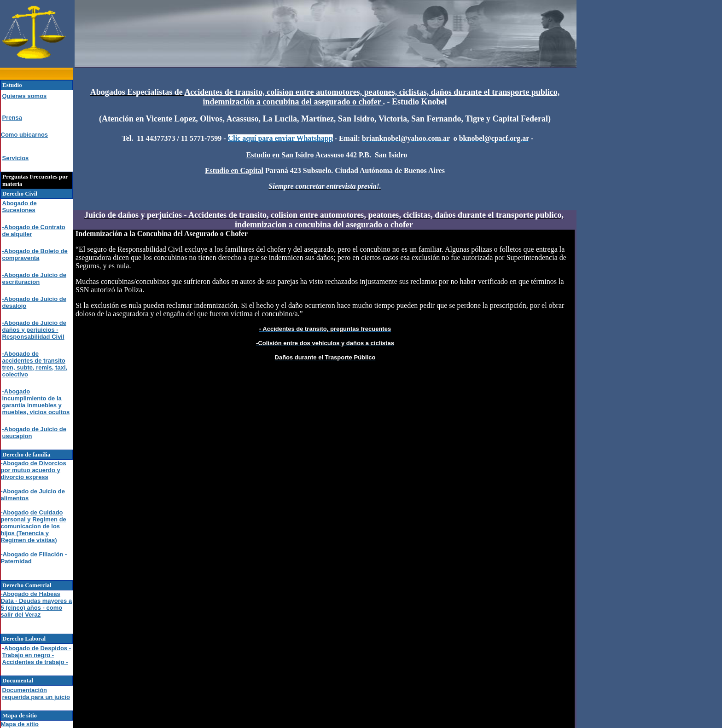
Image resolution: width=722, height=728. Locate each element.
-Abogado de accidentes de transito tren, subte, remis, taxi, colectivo (35, 364)
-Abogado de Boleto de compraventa (35, 254)
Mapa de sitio (20, 724)
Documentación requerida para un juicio (36, 693)
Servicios (16, 158)
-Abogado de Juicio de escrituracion (34, 278)
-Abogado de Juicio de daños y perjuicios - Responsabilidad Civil (34, 330)
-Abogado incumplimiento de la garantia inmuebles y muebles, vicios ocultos (36, 402)
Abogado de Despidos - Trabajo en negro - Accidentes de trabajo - (37, 655)
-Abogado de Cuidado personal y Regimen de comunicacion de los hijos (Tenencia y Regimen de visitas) (34, 526)
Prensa (12, 118)
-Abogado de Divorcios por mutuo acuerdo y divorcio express (34, 470)
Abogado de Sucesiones (20, 207)
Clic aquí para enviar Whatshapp (280, 138)
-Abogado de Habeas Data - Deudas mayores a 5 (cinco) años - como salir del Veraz (37, 604)
